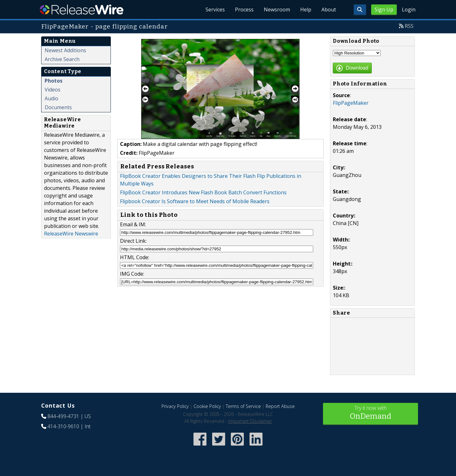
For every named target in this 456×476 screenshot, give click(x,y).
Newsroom (277, 9)
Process (244, 9)
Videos (53, 90)
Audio (51, 98)
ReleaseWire (82, 9)
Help (306, 9)
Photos (54, 81)
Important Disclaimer (250, 421)
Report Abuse (280, 406)
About (329, 9)
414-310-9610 (63, 426)
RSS (409, 26)
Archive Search (62, 59)
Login (409, 9)
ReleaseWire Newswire (71, 234)
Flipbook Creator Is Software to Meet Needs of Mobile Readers (195, 201)
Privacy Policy (175, 406)
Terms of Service (243, 406)
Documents (58, 107)
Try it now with (370, 413)
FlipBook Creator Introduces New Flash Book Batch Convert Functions (203, 192)
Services (215, 9)
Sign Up (384, 9)
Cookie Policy (207, 406)
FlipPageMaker (351, 103)
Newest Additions (65, 50)
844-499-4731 (63, 416)
